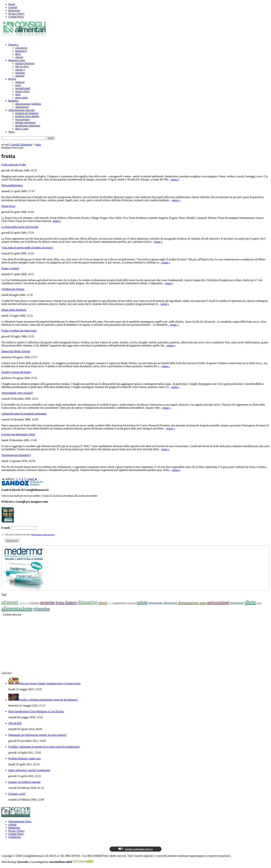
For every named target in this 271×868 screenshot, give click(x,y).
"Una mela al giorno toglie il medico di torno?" (27, 248)
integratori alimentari (163, 603)
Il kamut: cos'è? (17, 794)
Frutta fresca (8, 206)
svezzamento (22, 119)
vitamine (20, 73)
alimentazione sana (192, 603)
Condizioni (14, 837)
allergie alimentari (25, 123)
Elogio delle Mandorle (14, 310)
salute (142, 602)
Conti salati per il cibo (14, 165)
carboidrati (24, 603)
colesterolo (21, 48)
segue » (175, 179)
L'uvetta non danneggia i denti (18, 434)
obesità (19, 57)
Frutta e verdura (10, 268)
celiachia (131, 603)
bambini (34, 603)
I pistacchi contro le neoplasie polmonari (24, 414)
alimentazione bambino (28, 104)
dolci (18, 95)
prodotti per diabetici (27, 113)
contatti (12, 825)
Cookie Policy (16, 17)
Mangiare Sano (17, 60)
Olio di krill (15, 723)
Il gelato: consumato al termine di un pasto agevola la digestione (44, 747)
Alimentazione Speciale (21, 110)
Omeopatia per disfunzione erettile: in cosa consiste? (38, 735)
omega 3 (20, 70)
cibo (110, 603)
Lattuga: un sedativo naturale (24, 782)
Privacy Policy (16, 14)
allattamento (22, 107)
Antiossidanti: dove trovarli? (17, 393)
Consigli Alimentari (21, 144)
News (11, 132)
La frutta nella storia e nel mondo (20, 227)
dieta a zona (22, 129)
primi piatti (21, 98)
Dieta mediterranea (12, 185)
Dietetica (13, 45)
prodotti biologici (25, 63)
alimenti (20, 76)
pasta (18, 85)
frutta (38, 144)
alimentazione (17, 608)
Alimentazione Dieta (20, 821)
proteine (48, 602)
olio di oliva (22, 66)
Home (12, 4)
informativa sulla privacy (43, 534)
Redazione (14, 10)
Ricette (12, 79)
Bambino (13, 101)
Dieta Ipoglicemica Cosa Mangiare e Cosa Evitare (36, 711)
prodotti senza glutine (27, 116)
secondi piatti (23, 88)
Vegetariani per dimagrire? (16, 455)
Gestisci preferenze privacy (135, 849)
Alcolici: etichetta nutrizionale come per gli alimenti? (48, 700)
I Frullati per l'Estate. (13, 289)
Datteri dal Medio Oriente (16, 351)
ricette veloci (22, 91)
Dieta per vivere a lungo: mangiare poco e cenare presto (50, 683)
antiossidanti (218, 602)
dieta (18, 54)
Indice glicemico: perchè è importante (29, 770)
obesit (103, 603)
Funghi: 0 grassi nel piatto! (16, 372)
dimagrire (88, 602)
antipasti (20, 82)
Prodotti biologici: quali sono (24, 758)
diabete (71, 603)
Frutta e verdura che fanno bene (19, 331)
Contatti (13, 7)
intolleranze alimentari (28, 126)
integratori (21, 51)
